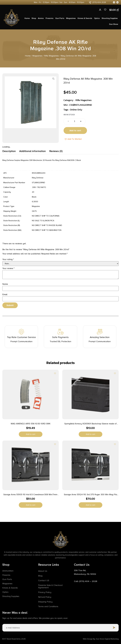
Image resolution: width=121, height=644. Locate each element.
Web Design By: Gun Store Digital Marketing (101, 639)
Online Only (76, 110)
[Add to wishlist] (55, 373)
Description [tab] (9, 151)
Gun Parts (60, 18)
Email (5, 294)
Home (27, 18)
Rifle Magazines (52, 56)
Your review (8, 268)
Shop (34, 18)
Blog (40, 576)
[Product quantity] (75, 121)
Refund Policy (45, 597)
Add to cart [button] (31, 434)
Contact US (44, 580)
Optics (97, 18)
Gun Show (114, 24)
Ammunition (8, 571)
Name (5, 284)
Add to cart (75, 131)
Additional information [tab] (32, 151)
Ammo (41, 18)
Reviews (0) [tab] (56, 151)
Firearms (50, 18)
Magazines (71, 18)
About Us (43, 571)
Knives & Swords (85, 18)
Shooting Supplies (110, 18)
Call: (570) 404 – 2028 (86, 581)
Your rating (8, 259)
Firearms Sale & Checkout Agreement (50, 586)
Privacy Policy (45, 592)
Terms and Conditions (48, 606)
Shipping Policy (45, 602)
